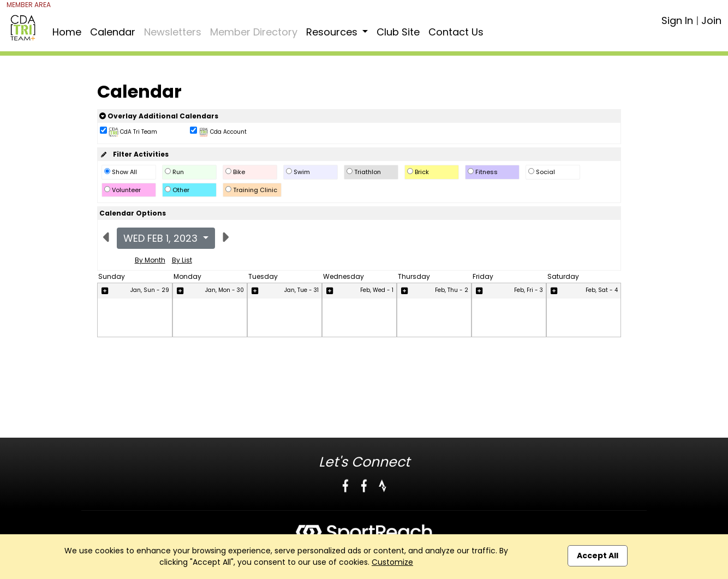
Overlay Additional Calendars (159, 116)
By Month (150, 260)
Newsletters (173, 32)
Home (67, 32)
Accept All (598, 556)
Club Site (398, 32)
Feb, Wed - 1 (377, 290)
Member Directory (254, 32)
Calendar (113, 32)
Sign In (677, 20)
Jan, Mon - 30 (225, 290)
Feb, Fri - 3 (529, 290)
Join (711, 20)
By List (182, 260)
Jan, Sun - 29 (150, 290)
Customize (392, 562)
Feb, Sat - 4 (602, 290)
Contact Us (456, 32)
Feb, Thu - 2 (452, 290)
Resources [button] (333, 32)
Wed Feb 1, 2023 (162, 238)
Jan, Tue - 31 (302, 290)
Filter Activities (134, 154)
